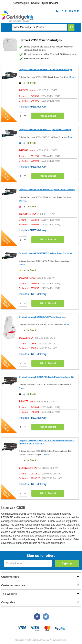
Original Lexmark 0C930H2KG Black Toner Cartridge (45, 69)
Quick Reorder (50, 3)
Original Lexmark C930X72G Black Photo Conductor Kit (47, 377)
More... (73, 77)
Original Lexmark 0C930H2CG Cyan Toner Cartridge (45, 129)
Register (36, 3)
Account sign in (21, 3)
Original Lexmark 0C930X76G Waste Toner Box (42, 317)
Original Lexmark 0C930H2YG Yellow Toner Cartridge (46, 253)
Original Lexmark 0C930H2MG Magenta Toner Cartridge (47, 189)
